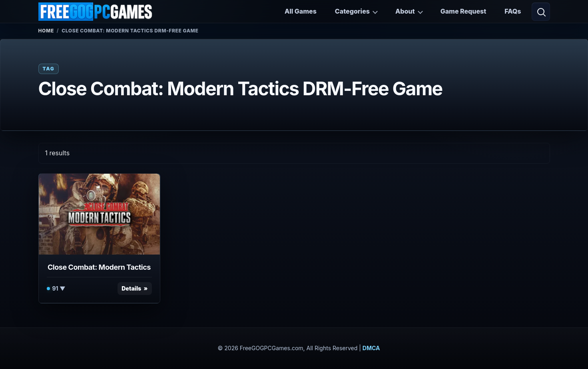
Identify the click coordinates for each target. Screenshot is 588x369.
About (405, 11)
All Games (301, 11)
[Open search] (541, 12)
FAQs (513, 11)
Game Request (463, 11)
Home (46, 31)
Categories (352, 11)
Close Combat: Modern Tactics (99, 267)
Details (131, 288)
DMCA (371, 348)
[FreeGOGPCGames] (96, 12)
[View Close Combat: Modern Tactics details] (99, 214)
